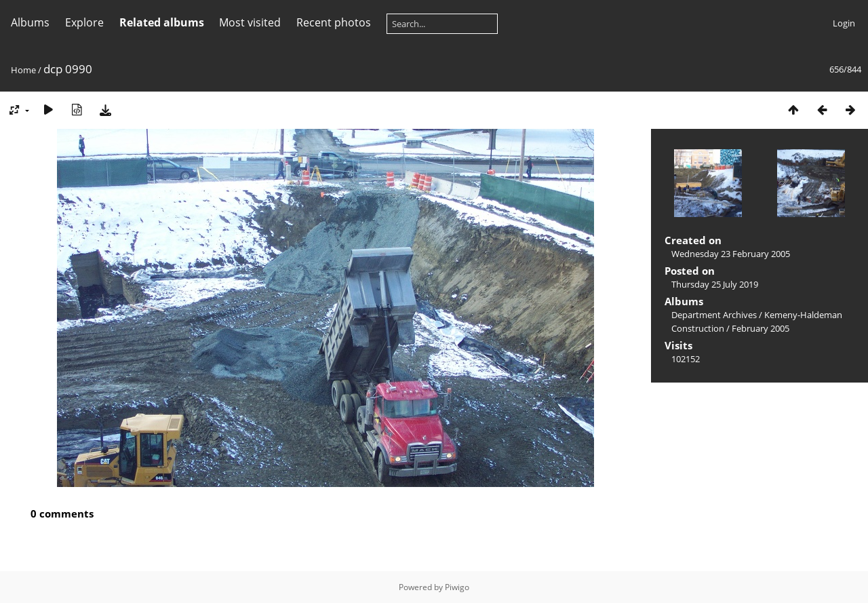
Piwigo (457, 587)
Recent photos (334, 22)
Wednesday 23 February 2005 (731, 254)
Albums (30, 22)
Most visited (250, 22)
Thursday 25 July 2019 (715, 284)
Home (23, 70)
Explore (84, 22)
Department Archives (714, 315)
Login (844, 23)
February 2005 (761, 328)
